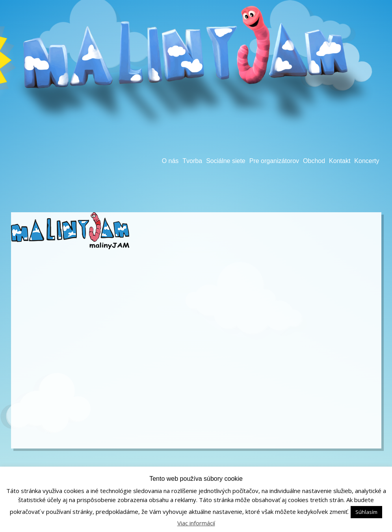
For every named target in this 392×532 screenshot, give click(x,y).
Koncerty (367, 161)
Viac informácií (196, 523)
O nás (170, 161)
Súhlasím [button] (366, 512)
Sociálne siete (226, 161)
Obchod (314, 161)
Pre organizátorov (274, 161)
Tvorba (192, 161)
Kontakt (340, 161)
